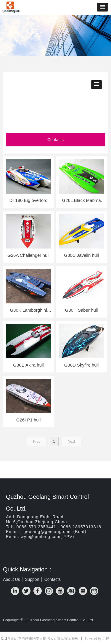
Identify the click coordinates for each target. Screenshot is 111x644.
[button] (102, 7)
